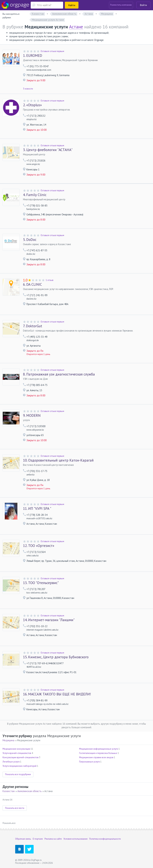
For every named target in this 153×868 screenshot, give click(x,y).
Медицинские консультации (16, 749)
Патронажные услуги (89, 762)
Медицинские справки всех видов (96, 757)
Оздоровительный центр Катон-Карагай (58, 460)
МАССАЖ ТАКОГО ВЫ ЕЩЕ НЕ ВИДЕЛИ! (57, 694)
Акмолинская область (30, 791)
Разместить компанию (121, 5)
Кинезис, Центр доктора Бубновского (56, 657)
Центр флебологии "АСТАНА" (48, 150)
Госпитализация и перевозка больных (98, 753)
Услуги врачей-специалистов (17, 753)
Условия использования (75, 839)
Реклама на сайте (53, 839)
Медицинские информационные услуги (99, 749)
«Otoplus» (32, 105)
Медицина (8, 740)
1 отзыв (50, 280)
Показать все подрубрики (18, 774)
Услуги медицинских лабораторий (20, 766)
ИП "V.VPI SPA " (37, 509)
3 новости (28, 89)
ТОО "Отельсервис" (41, 583)
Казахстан (9, 791)
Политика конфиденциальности (105, 839)
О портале (38, 839)
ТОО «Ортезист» (39, 546)
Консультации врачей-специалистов (21, 757)
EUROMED (33, 56)
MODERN (32, 416)
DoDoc (30, 240)
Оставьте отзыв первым (52, 51)
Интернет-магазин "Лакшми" (49, 620)
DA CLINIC (32, 284)
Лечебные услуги (11, 762)
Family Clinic (35, 195)
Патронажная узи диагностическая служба (59, 374)
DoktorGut (33, 326)
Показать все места (15, 808)
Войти (143, 5)
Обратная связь (23, 839)
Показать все (9, 823)
